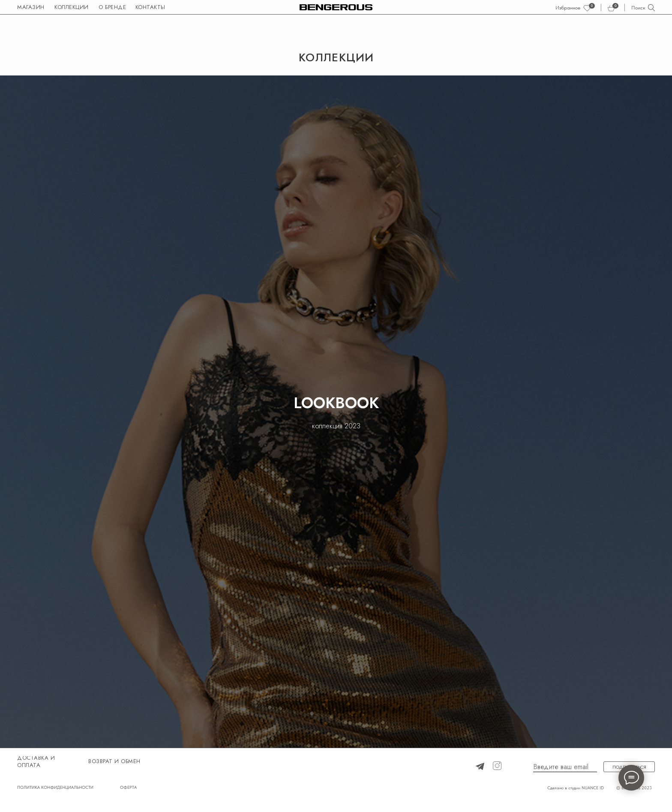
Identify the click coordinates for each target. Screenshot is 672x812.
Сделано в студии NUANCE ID (576, 788)
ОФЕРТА (128, 787)
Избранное (568, 8)
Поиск (638, 8)
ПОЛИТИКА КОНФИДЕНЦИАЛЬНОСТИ (55, 787)
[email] (565, 767)
